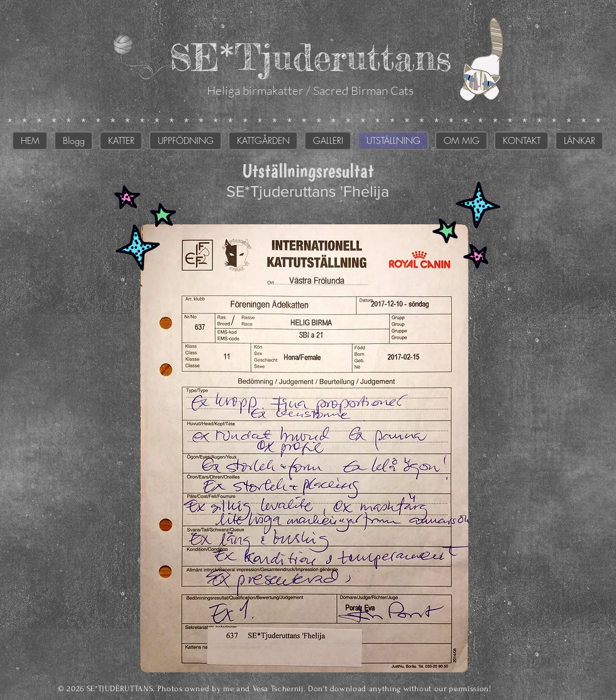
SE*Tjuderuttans (310, 57)
